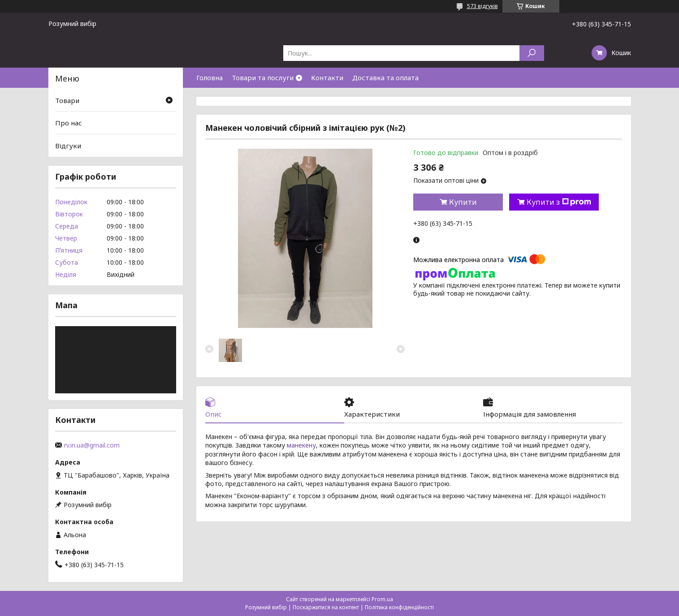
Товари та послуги (263, 78)
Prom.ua (382, 599)
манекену (301, 445)
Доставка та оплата (385, 78)
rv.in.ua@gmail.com (92, 445)
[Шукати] (532, 53)
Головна (210, 78)
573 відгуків (482, 6)
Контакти (327, 78)
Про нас (69, 123)
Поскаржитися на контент (326, 607)
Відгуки (68, 146)
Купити (463, 202)
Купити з (559, 202)
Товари (67, 100)
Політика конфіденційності (399, 607)
